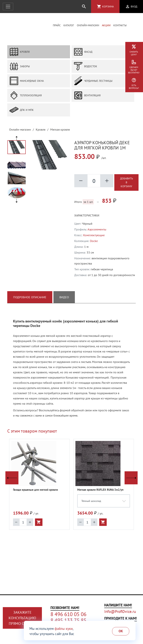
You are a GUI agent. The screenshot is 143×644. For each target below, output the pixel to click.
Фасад (83, 52)
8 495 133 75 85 (68, 620)
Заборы (20, 67)
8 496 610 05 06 (68, 614)
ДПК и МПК (22, 110)
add (107, 181)
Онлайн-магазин (88, 26)
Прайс (57, 26)
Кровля (20, 52)
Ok (121, 631)
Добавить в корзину (127, 183)
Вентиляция (87, 96)
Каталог (69, 26)
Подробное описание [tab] (30, 298)
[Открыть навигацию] (8, 7)
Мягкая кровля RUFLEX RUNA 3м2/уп (100, 490)
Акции (106, 26)
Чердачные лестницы (93, 81)
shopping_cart (99, 7)
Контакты (120, 26)
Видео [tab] (64, 298)
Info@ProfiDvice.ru (120, 611)
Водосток (85, 67)
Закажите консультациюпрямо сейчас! (22, 618)
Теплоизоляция (26, 96)
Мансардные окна (27, 81)
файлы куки (64, 629)
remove (81, 181)
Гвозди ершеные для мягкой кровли (35, 490)
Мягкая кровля (60, 130)
